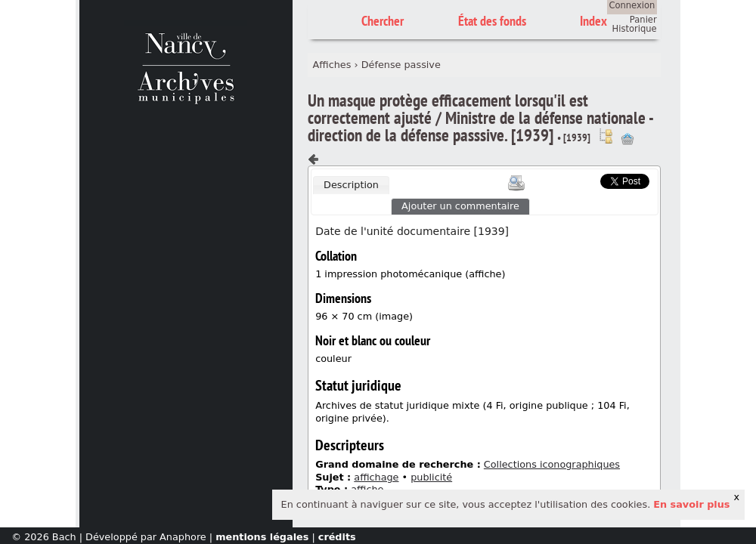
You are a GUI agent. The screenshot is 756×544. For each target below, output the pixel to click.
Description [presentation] (351, 185)
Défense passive (401, 65)
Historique (635, 29)
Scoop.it (578, 179)
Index (593, 21)
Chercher (383, 21)
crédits (337, 537)
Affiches (332, 65)
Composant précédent (314, 159)
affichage (376, 477)
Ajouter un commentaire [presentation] (460, 206)
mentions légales (262, 537)
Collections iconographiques (552, 464)
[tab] (351, 185)
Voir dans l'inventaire (606, 136)
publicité (431, 477)
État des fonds (492, 21)
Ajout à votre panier (627, 139)
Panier (643, 20)
